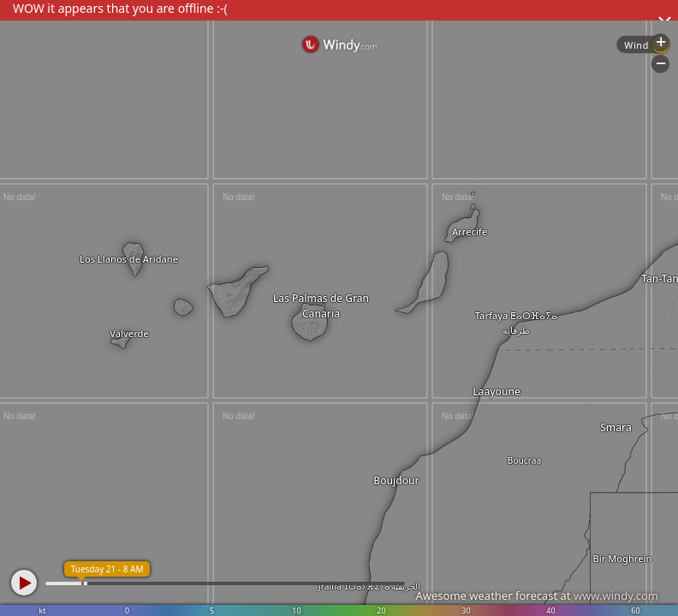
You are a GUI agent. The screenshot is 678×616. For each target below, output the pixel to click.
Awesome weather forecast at (537, 595)
